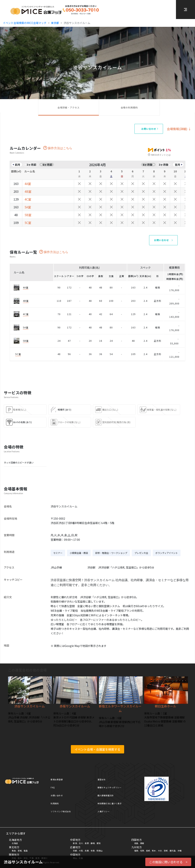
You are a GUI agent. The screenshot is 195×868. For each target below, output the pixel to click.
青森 (14, 851)
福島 (26, 851)
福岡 (136, 851)
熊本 (154, 851)
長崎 (148, 851)
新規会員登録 (57, 779)
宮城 (20, 851)
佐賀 (142, 851)
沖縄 (179, 851)
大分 (160, 851)
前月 (18, 165)
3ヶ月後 (164, 165)
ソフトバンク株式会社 (61, 811)
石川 (81, 843)
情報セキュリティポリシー (109, 787)
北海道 (15, 843)
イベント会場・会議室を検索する (97, 749)
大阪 (81, 851)
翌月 (177, 165)
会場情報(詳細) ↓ (179, 129)
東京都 (55, 23)
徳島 (136, 843)
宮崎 (166, 851)
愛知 (99, 843)
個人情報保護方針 (105, 795)
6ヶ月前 (47, 165)
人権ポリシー (103, 811)
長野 (87, 843)
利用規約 (55, 803)
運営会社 (101, 779)
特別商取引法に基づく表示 (109, 803)
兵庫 (87, 851)
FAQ (53, 787)
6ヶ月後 (148, 165)
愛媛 (142, 843)
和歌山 (100, 851)
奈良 (93, 851)
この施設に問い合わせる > (168, 862)
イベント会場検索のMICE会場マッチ (25, 23)
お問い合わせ (57, 795)
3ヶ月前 (31, 165)
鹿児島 (173, 851)
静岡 (93, 843)
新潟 (75, 843)
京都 (75, 851)
